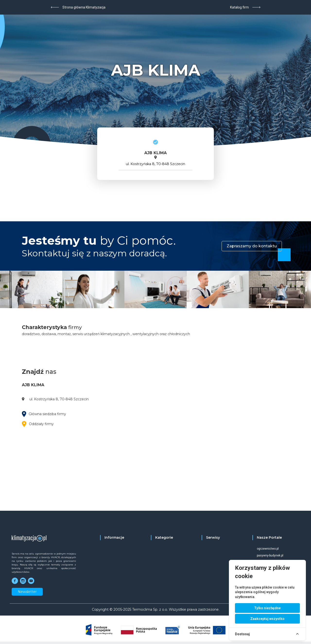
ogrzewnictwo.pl (268, 549)
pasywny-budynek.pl (270, 555)
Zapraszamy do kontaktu (252, 246)
